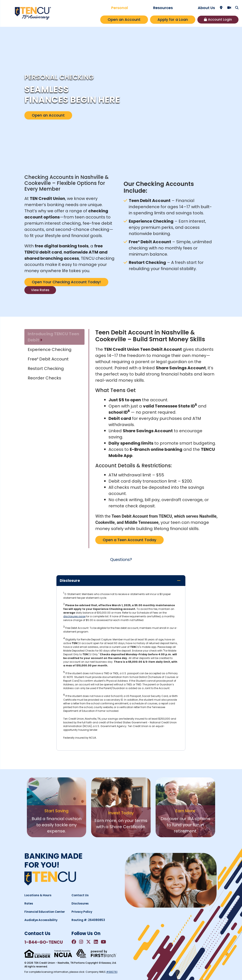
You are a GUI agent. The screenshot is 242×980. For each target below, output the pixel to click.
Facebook (74, 942)
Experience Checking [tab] (50, 349)
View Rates (40, 290)
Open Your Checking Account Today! (66, 282)
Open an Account (124, 19)
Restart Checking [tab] (46, 368)
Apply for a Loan (173, 19)
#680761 (112, 972)
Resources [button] (163, 8)
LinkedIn (97, 942)
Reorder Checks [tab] (44, 378)
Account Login (220, 19)
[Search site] (237, 8)
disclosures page (74, 616)
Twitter (89, 942)
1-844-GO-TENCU (44, 942)
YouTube (105, 942)
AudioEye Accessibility (41, 920)
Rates (29, 903)
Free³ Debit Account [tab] (48, 359)
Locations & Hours (38, 895)
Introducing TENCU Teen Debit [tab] (53, 337)
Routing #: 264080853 (89, 920)
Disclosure (70, 580)
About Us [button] (206, 8)
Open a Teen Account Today (129, 540)
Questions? (121, 560)
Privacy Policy (82, 912)
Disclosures (80, 903)
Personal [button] (120, 8)
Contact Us (80, 895)
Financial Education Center (45, 912)
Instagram (82, 942)
